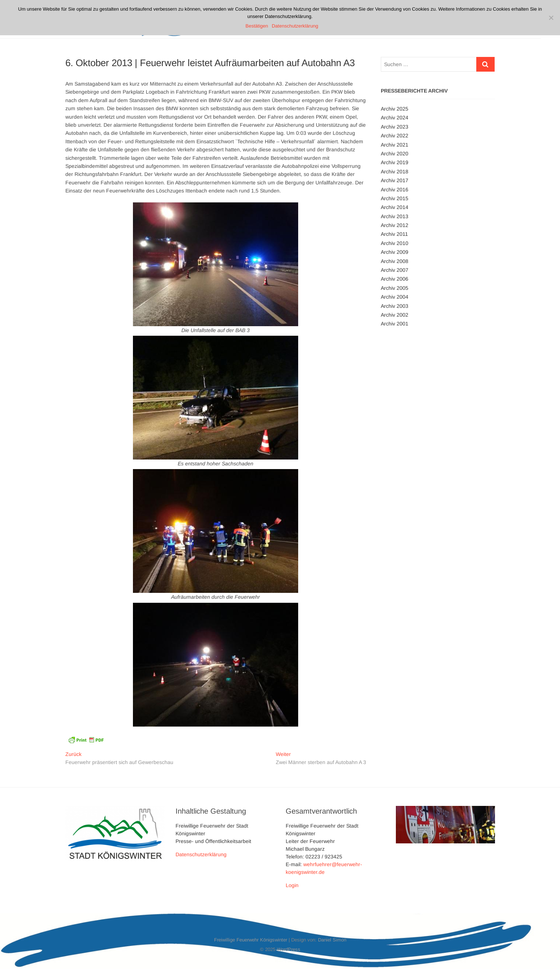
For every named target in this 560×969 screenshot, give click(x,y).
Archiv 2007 (395, 270)
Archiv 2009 (395, 252)
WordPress (289, 949)
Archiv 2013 (395, 216)
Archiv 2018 (395, 172)
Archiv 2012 (395, 225)
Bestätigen (257, 26)
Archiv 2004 (395, 297)
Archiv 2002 (395, 315)
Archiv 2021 (395, 145)
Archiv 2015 (395, 198)
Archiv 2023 (395, 127)
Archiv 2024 (395, 118)
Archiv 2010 (395, 243)
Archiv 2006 (395, 279)
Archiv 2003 (395, 306)
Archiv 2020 (395, 154)
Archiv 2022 (395, 136)
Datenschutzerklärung (201, 854)
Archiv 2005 (395, 288)
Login (292, 885)
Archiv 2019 (395, 162)
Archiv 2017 (395, 180)
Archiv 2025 (395, 109)
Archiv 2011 (394, 234)
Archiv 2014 (395, 207)
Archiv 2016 (395, 190)
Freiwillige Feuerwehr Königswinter (251, 940)
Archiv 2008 (395, 261)
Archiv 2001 (395, 324)
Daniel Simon (332, 940)
